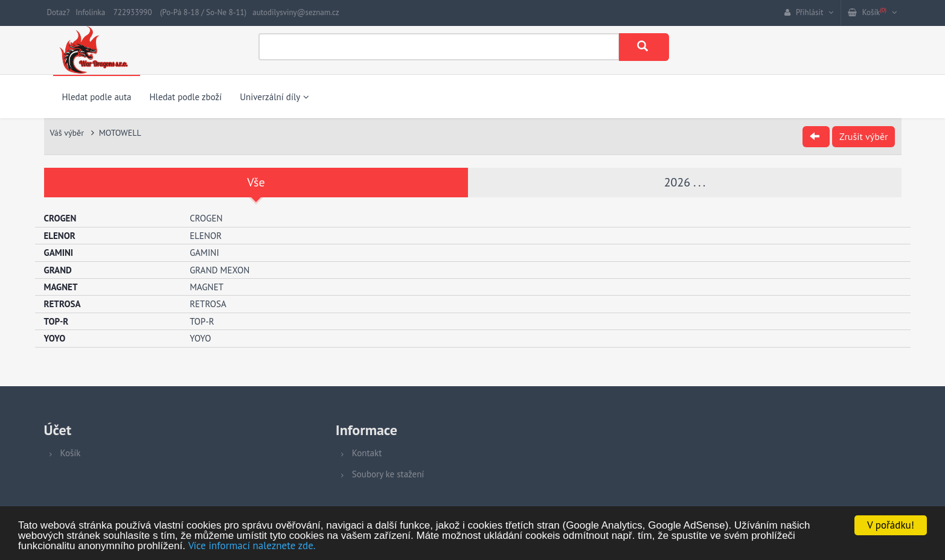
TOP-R (202, 321)
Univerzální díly (274, 97)
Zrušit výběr (863, 136)
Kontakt (367, 453)
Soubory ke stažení (388, 474)
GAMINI (204, 253)
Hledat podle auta (97, 97)
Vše (256, 182)
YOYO (200, 338)
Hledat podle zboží (185, 97)
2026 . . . (685, 182)
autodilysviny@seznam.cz (296, 12)
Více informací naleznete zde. (252, 546)
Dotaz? (59, 12)
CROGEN (206, 218)
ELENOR (206, 236)
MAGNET (207, 287)
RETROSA (208, 304)
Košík (71, 453)
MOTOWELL (120, 133)
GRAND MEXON (219, 270)
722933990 (133, 12)
